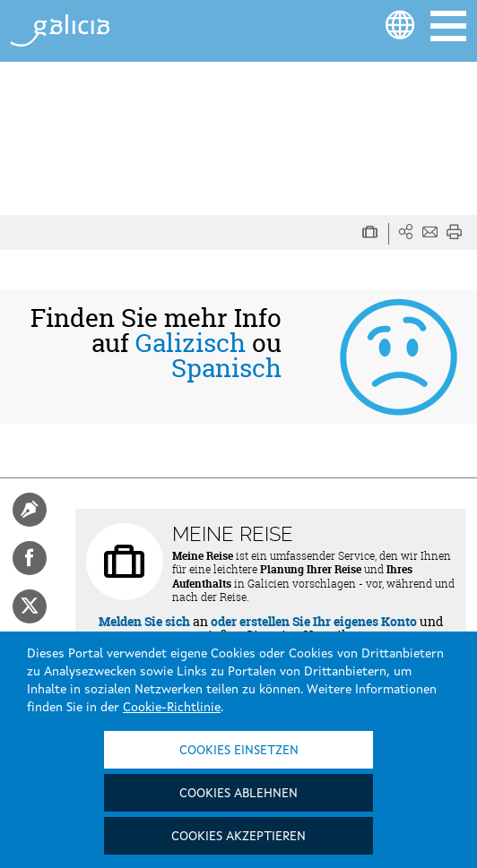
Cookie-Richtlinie (172, 708)
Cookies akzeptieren (238, 837)
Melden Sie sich (144, 621)
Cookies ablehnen (238, 794)
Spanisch (226, 368)
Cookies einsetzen (239, 751)
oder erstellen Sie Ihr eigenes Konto (314, 621)
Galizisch (191, 343)
